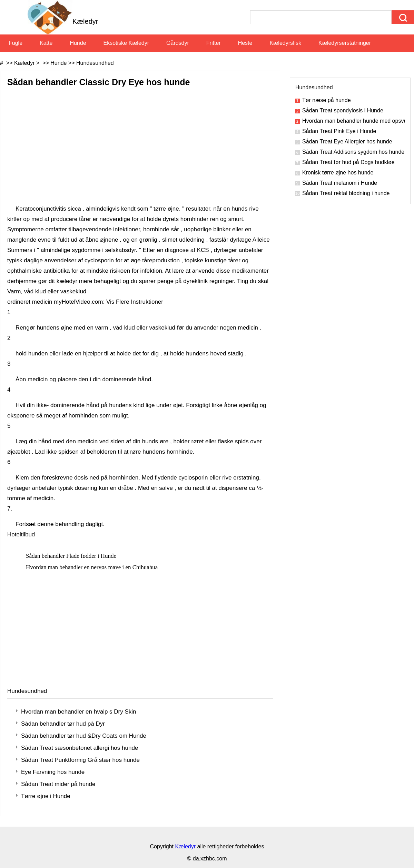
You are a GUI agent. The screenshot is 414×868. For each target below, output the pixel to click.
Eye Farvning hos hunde (53, 772)
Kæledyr (24, 63)
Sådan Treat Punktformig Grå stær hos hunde (80, 760)
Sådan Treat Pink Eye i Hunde (339, 131)
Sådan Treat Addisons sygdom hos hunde (353, 152)
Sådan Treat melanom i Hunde (340, 183)
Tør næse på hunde (327, 100)
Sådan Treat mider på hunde (58, 784)
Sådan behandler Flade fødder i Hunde (72, 556)
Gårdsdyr (178, 43)
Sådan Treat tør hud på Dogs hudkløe (348, 162)
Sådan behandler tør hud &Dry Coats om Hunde (84, 736)
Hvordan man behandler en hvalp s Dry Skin (79, 712)
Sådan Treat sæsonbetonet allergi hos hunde (80, 748)
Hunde (78, 43)
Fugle (16, 43)
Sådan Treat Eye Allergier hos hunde (347, 142)
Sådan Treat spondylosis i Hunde (343, 110)
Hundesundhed (95, 63)
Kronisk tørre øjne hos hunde (338, 173)
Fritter (214, 43)
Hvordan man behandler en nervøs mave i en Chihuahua (93, 567)
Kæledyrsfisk (285, 43)
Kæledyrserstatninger (345, 43)
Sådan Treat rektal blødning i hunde (346, 193)
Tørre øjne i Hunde (46, 796)
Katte (46, 43)
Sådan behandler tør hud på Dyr (63, 724)
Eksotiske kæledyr (126, 43)
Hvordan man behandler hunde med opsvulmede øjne (354, 121)
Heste (245, 43)
